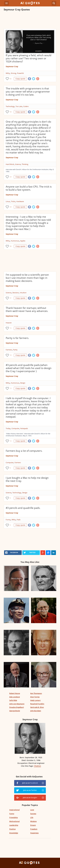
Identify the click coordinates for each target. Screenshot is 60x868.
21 (11, 298)
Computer (15, 428)
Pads (19, 520)
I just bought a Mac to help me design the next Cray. (27, 479)
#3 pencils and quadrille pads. (23, 508)
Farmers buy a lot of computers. (24, 451)
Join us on (30, 783)
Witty (8, 73)
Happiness (34, 833)
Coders (26, 106)
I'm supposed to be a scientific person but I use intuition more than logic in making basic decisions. (27, 278)
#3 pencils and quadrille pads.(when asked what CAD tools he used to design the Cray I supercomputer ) (29, 368)
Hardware (20, 201)
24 (11, 207)
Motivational (14, 821)
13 (11, 388)
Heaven (9, 323)
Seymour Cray (12, 66)
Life (32, 817)
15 (11, 328)
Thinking (25, 164)
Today (8, 428)
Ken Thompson (36, 693)
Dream (33, 825)
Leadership (14, 825)
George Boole (15, 711)
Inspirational (14, 810)
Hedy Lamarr (35, 700)
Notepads (24, 428)
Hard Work (10, 164)
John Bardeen (36, 711)
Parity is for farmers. (17, 338)
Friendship (14, 817)
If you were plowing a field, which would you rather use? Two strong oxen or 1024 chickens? (29, 58)
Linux (8, 201)
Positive (12, 829)
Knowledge (14, 833)
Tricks (13, 201)
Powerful (20, 73)
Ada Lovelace (15, 697)
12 (11, 441)
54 (11, 112)
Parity (15, 350)
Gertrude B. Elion (37, 707)
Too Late (19, 106)
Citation (37, 766)
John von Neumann (17, 704)
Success (33, 814)
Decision (16, 293)
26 (11, 246)
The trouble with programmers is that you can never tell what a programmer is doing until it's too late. (28, 92)
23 (11, 177)
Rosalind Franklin (37, 704)
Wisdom (33, 821)
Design (23, 383)
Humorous (15, 241)
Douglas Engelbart (17, 707)
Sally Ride (13, 700)
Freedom (34, 829)
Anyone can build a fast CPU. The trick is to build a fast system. (29, 188)
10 (11, 355)
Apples (23, 241)
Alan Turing (35, 697)
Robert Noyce (15, 693)
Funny (8, 520)
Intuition (23, 293)
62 (11, 79)
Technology (10, 106)
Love (32, 810)
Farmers (9, 350)
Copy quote (20, 79)
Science (18, 164)
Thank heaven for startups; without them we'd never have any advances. (27, 309)
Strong (13, 73)
